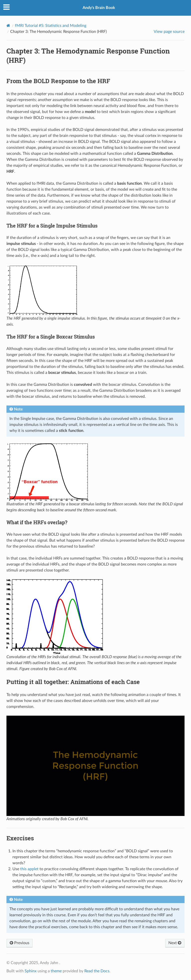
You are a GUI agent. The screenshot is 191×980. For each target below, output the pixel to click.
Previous (20, 943)
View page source (169, 32)
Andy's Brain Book (99, 8)
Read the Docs (97, 971)
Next (175, 943)
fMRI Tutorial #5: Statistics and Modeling (51, 26)
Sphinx (31, 971)
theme (56, 971)
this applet (29, 869)
